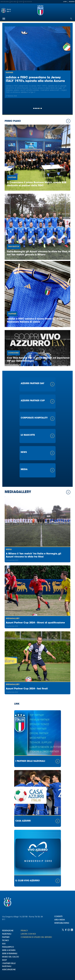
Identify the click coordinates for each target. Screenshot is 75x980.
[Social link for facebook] (66, 952)
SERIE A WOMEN (9, 950)
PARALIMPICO (8, 947)
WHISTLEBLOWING (62, 923)
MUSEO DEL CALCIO (11, 957)
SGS (4, 944)
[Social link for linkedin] (72, 952)
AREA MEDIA (60, 920)
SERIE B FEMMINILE (10, 954)
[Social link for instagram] (69, 952)
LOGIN (65, 2)
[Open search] (71, 19)
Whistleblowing (5, 2)
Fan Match (14, 247)
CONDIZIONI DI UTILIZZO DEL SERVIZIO (36, 937)
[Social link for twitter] (63, 952)
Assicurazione (28, 2)
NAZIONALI (7, 934)
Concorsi (13, 353)
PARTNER (6, 937)
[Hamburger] (4, 19)
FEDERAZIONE (8, 931)
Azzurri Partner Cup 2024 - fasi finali (27, 689)
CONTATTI (58, 917)
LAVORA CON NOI (28, 934)
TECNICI (5, 941)
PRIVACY (24, 931)
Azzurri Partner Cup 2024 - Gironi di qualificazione (35, 623)
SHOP (4, 960)
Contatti (20, 2)
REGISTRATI (72, 2)
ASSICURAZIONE (9, 970)
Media (9, 550)
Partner (9, 73)
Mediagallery (13, 619)
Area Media (14, 2)
